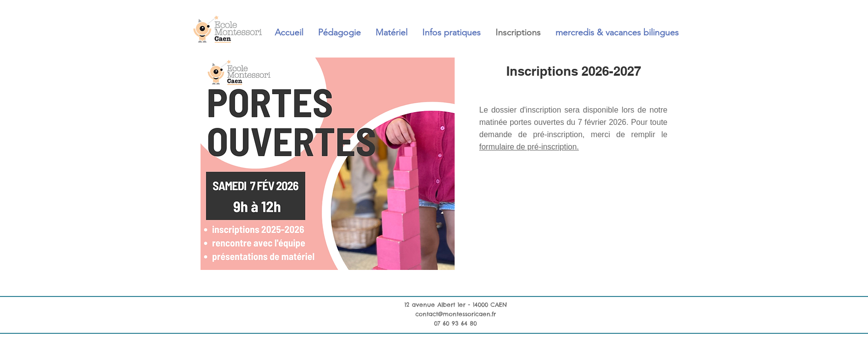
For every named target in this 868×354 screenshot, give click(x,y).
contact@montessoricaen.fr (456, 314)
